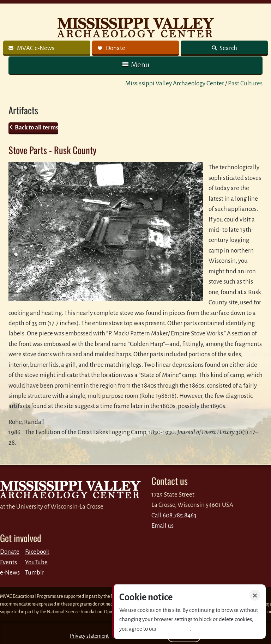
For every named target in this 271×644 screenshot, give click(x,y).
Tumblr (35, 573)
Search (228, 48)
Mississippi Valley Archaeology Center (175, 83)
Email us (162, 526)
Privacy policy (174, 629)
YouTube (36, 562)
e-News (10, 573)
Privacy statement (89, 636)
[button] (135, 65)
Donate (10, 552)
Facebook (37, 552)
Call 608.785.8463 (174, 515)
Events (8, 562)
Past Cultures (245, 83)
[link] (47, 48)
